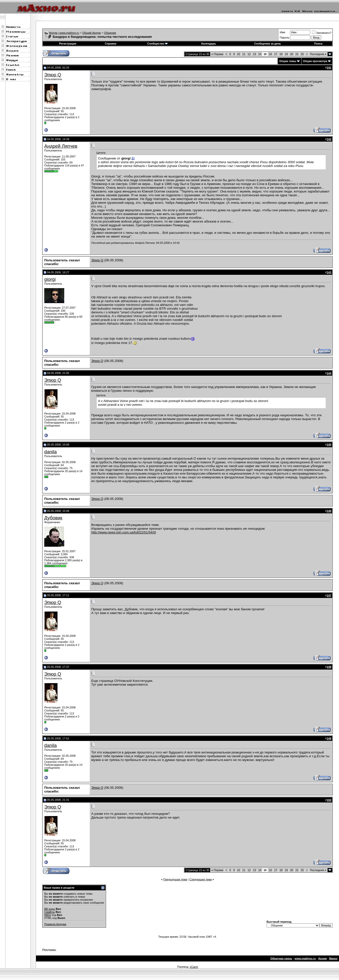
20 (291, 54)
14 (260, 54)
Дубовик (53, 518)
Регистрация (68, 44)
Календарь (209, 44)
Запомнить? (322, 33)
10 (238, 54)
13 (254, 54)
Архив (322, 958)
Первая (217, 54)
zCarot (194, 967)
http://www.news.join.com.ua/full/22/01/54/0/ (124, 532)
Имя (282, 32)
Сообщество (157, 44)
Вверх (333, 958)
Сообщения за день (267, 44)
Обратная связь (281, 958)
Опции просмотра (315, 61)
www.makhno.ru (305, 958)
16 (270, 54)
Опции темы (288, 61)
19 (286, 54)
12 (249, 54)
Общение (110, 33)
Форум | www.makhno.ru (64, 33)
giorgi (50, 279)
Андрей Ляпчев (61, 146)
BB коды (50, 909)
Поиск (318, 44)
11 (244, 54)
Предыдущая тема (175, 879)
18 (281, 54)
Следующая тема (200, 879)
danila (50, 452)
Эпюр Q (53, 75)
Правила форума (55, 924)
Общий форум (92, 33)
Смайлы (49, 912)
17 (276, 54)
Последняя (318, 54)
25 (302, 54)
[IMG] (48, 915)
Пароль (284, 38)
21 (297, 54)
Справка (110, 44)
